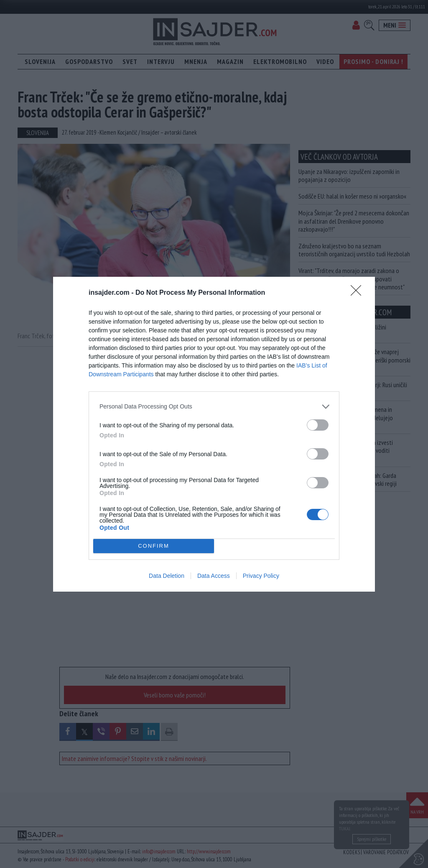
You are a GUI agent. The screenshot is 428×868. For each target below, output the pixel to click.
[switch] (318, 425)
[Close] (359, 293)
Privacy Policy (261, 576)
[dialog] (214, 434)
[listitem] (214, 407)
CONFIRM (154, 545)
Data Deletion (167, 576)
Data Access (214, 576)
